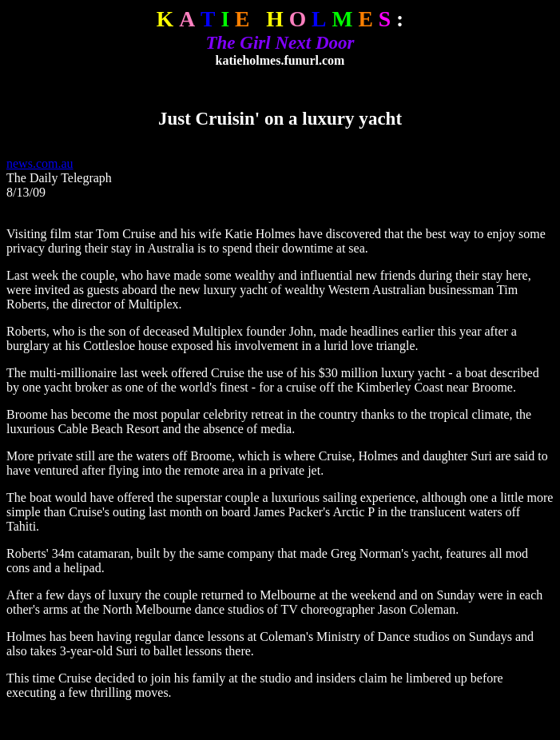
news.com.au (40, 163)
